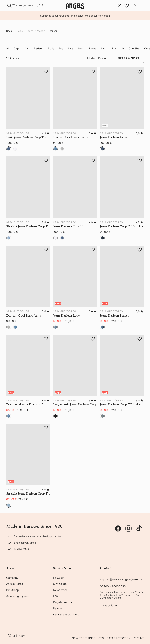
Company (12, 578)
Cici (27, 48)
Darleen (53, 31)
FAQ (56, 596)
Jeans (30, 31)
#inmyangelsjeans (18, 596)
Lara (71, 48)
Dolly (51, 48)
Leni (80, 48)
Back (9, 31)
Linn (104, 48)
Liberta (92, 48)
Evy (61, 48)
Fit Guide (59, 578)
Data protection (118, 638)
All (8, 48)
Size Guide (60, 584)
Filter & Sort (128, 58)
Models (41, 31)
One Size (134, 48)
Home (20, 31)
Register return (62, 602)
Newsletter (60, 590)
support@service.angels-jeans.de (121, 579)
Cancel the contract (66, 614)
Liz (122, 48)
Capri (17, 48)
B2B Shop (12, 590)
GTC (101, 638)
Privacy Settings (83, 638)
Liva (113, 48)
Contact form (108, 605)
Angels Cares (15, 584)
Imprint (139, 638)
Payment (59, 608)
